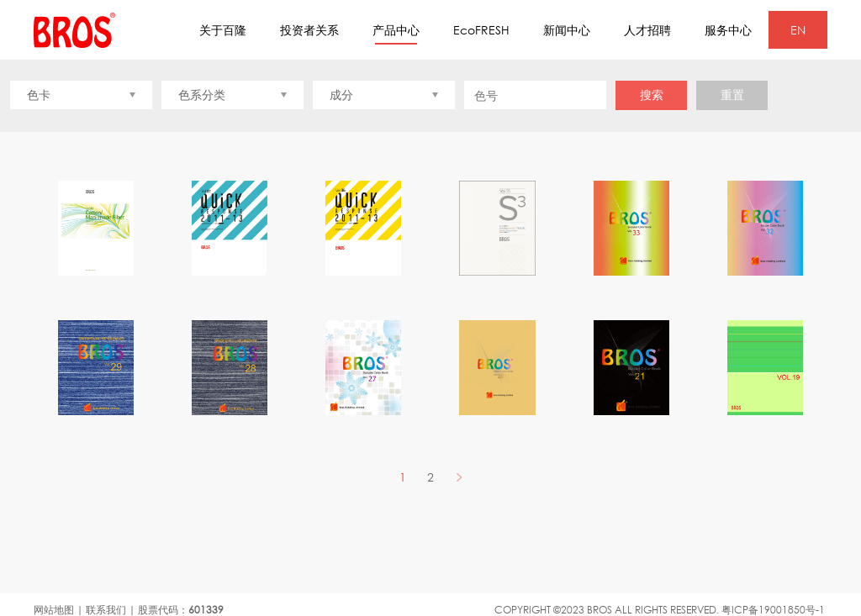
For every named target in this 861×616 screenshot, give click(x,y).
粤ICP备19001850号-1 (773, 610)
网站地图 (54, 610)
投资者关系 (309, 30)
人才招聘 (647, 30)
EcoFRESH (481, 30)
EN (798, 30)
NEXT (459, 477)
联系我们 (106, 610)
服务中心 (728, 30)
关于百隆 (223, 30)
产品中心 (396, 34)
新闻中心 (567, 30)
